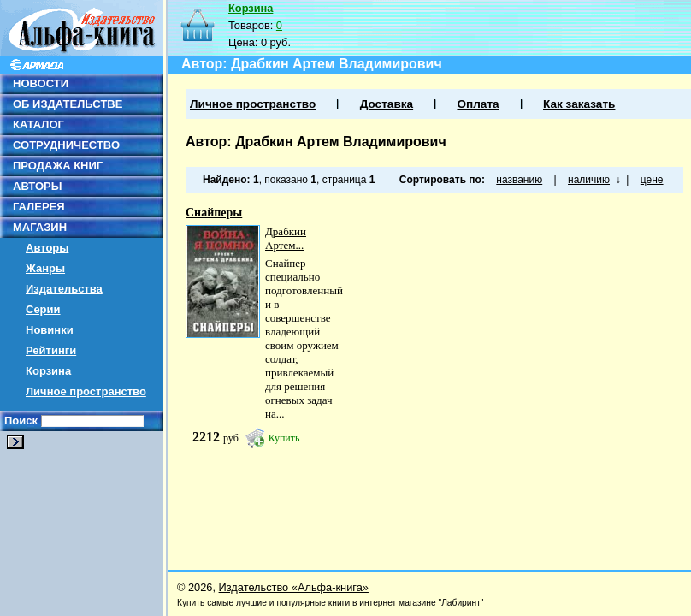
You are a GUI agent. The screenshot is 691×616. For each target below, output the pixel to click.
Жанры (45, 268)
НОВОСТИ (41, 83)
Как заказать (579, 104)
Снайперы (214, 213)
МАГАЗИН (40, 227)
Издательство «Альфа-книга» (294, 587)
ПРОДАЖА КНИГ (58, 166)
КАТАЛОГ (38, 124)
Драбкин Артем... (286, 238)
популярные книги (313, 603)
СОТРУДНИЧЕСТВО (66, 145)
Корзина (48, 371)
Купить (284, 438)
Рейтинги (51, 350)
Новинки (50, 330)
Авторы (47, 248)
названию (519, 180)
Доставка (387, 104)
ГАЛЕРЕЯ (39, 207)
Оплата (478, 104)
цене (652, 180)
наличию (589, 180)
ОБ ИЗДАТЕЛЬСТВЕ (68, 104)
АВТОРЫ (37, 186)
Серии (43, 309)
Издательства (64, 289)
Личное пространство (86, 391)
